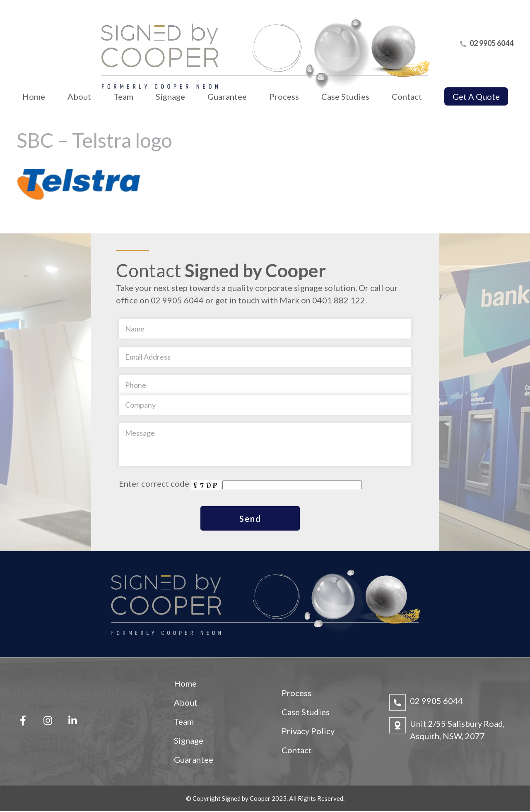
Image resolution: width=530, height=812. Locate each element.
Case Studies (345, 96)
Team (123, 96)
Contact (407, 96)
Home (34, 96)
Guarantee (227, 96)
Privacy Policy (308, 732)
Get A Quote (476, 96)
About (79, 96)
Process (284, 96)
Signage (170, 96)
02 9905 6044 (436, 701)
